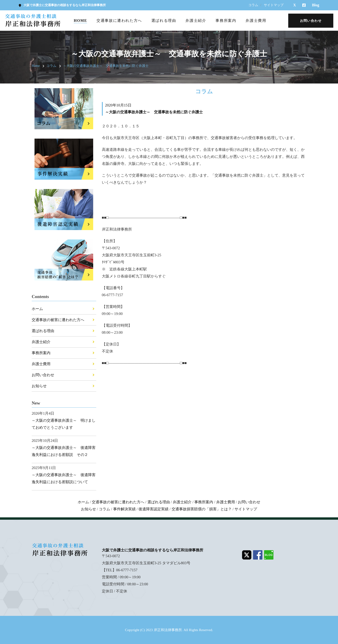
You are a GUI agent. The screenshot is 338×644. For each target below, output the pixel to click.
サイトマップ (274, 5)
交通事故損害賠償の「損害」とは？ (202, 509)
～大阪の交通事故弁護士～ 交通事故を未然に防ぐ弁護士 (106, 66)
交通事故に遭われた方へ (119, 21)
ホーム (37, 309)
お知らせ (39, 386)
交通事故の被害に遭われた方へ (58, 320)
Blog (316, 5)
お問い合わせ (43, 375)
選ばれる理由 (164, 21)
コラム (253, 5)
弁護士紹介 (196, 21)
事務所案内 (226, 21)
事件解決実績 (124, 509)
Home (80, 21)
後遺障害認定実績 (154, 509)
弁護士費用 (256, 21)
